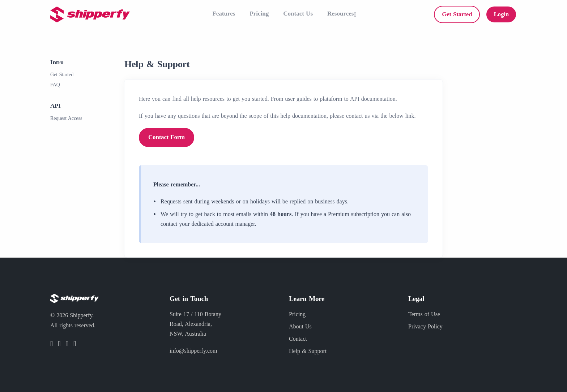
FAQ (55, 85)
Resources (340, 14)
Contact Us (298, 14)
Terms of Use (424, 314)
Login (501, 14)
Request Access (66, 118)
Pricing (259, 14)
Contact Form (167, 137)
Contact (298, 339)
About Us (300, 326)
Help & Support (308, 351)
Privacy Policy (425, 326)
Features (224, 14)
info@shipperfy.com (193, 351)
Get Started (457, 14)
